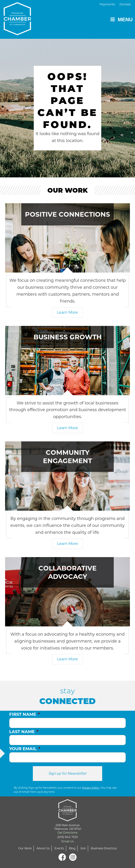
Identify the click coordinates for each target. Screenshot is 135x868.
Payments (107, 4)
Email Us (68, 841)
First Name (25, 714)
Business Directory (104, 848)
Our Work (25, 848)
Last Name (24, 732)
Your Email (25, 749)
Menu (121, 20)
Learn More (67, 312)
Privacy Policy (91, 788)
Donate (125, 4)
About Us (43, 848)
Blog (72, 848)
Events (59, 848)
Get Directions (67, 833)
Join (83, 848)
